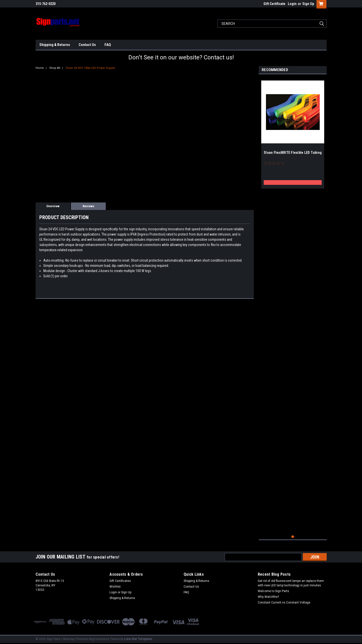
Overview (53, 206)
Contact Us (87, 45)
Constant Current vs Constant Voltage (284, 603)
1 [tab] (293, 537)
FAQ (108, 45)
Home (40, 68)
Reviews (88, 206)
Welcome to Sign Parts (273, 591)
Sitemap (68, 639)
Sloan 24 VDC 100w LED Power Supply (90, 68)
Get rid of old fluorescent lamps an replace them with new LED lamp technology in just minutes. (291, 583)
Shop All (55, 68)
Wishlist (115, 587)
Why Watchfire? (268, 597)
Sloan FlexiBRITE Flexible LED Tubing (293, 153)
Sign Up (308, 4)
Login (292, 4)
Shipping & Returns (55, 45)
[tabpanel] (293, 133)
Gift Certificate (274, 4)
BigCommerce (99, 639)
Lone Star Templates (138, 639)
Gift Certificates (120, 581)
